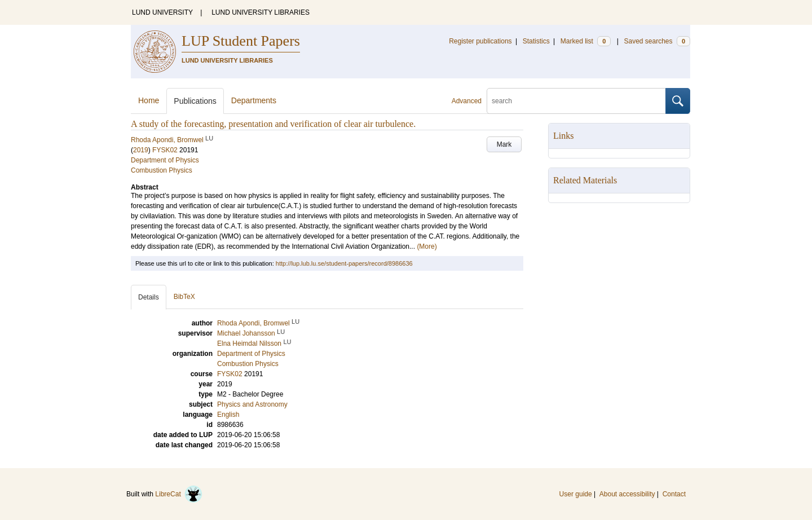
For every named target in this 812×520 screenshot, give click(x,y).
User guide (576, 494)
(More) (427, 246)
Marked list (586, 41)
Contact (674, 494)
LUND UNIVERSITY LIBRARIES (261, 12)
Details (149, 297)
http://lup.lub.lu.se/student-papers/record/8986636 (344, 263)
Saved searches (657, 41)
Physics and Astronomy (252, 404)
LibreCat (179, 494)
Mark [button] (504, 144)
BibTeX (184, 297)
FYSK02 (165, 150)
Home (149, 100)
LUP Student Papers (241, 41)
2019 (141, 150)
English (228, 415)
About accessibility (627, 494)
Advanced (467, 101)
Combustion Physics (162, 170)
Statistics (536, 41)
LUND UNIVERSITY (162, 12)
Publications (195, 101)
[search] (576, 101)
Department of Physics (165, 160)
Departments (254, 100)
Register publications (480, 41)
